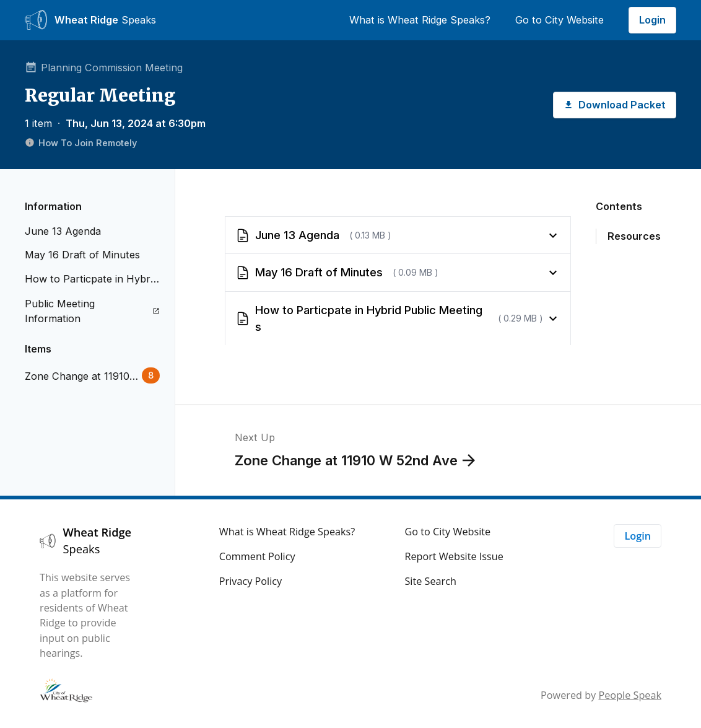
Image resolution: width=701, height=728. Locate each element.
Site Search (430, 581)
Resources (634, 236)
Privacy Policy (250, 581)
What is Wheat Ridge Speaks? (420, 20)
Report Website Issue (454, 556)
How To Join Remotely (81, 143)
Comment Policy (257, 556)
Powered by (601, 695)
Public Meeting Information (92, 311)
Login (652, 20)
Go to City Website (559, 20)
